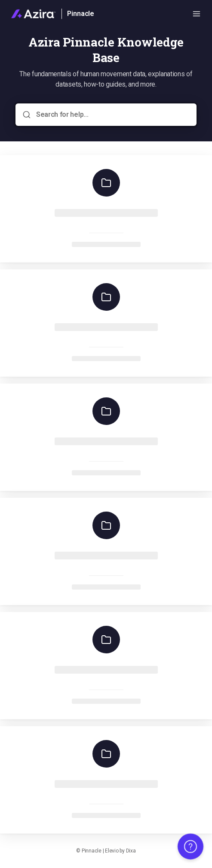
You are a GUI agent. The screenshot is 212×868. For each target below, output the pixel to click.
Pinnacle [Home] (81, 14)
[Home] (33, 14)
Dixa (131, 851)
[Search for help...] (112, 115)
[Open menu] (197, 14)
